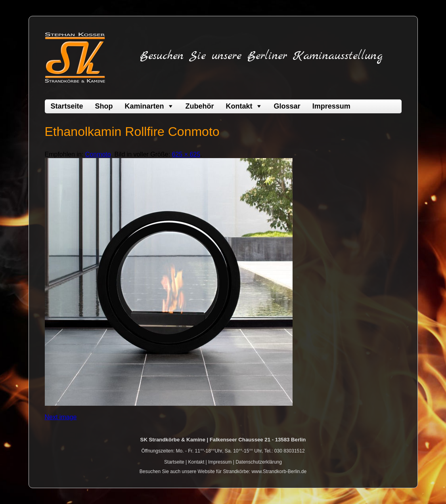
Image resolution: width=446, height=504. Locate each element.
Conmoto (98, 154)
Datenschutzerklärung (259, 462)
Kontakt (239, 106)
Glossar (287, 106)
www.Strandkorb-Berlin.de (279, 472)
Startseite (67, 106)
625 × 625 (186, 154)
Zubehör (200, 106)
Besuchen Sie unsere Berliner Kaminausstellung (261, 56)
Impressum (331, 106)
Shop (104, 106)
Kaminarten (145, 106)
